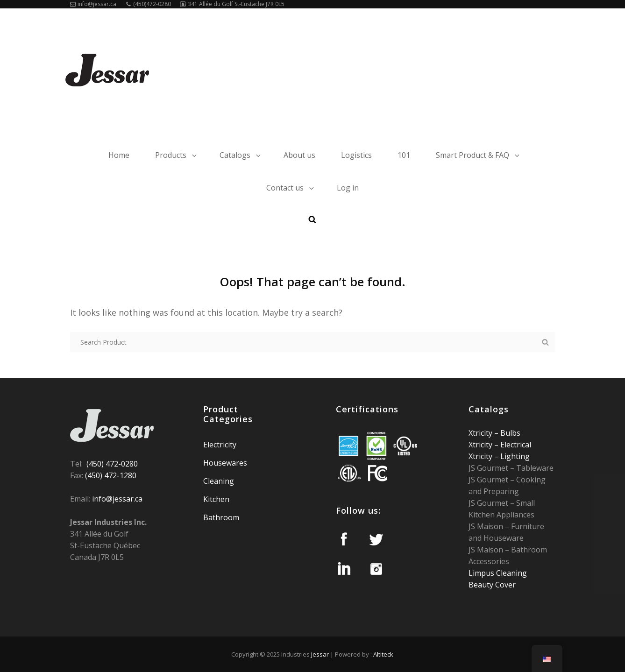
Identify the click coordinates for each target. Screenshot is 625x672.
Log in (348, 188)
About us (299, 155)
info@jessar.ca (93, 4)
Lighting (514, 456)
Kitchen (216, 499)
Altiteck (383, 654)
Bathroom (221, 517)
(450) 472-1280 (111, 475)
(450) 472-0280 (112, 464)
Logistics (356, 155)
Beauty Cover (492, 585)
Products (177, 155)
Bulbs (509, 433)
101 (404, 155)
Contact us (291, 188)
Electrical (515, 445)
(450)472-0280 (148, 4)
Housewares (225, 463)
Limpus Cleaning (498, 573)
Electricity (220, 445)
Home (119, 155)
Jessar (320, 654)
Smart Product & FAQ (478, 155)
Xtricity (481, 433)
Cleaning (219, 481)
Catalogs (241, 155)
